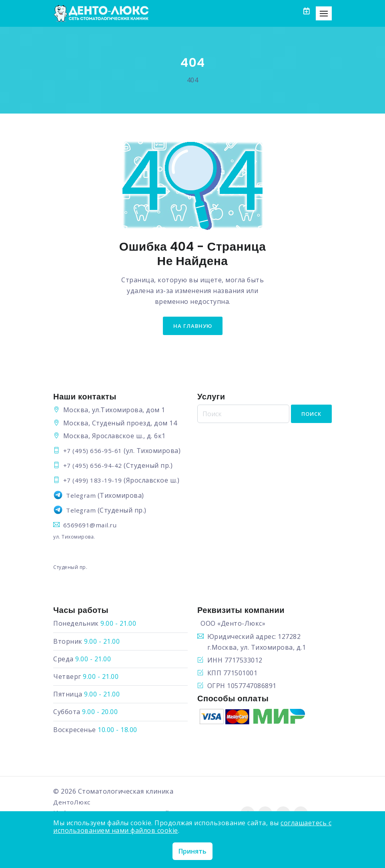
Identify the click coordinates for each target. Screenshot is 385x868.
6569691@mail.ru (90, 526)
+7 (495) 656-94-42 (93, 466)
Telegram (81, 496)
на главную (193, 326)
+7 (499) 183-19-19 (93, 481)
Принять (192, 851)
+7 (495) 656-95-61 (93, 451)
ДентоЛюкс (73, 803)
